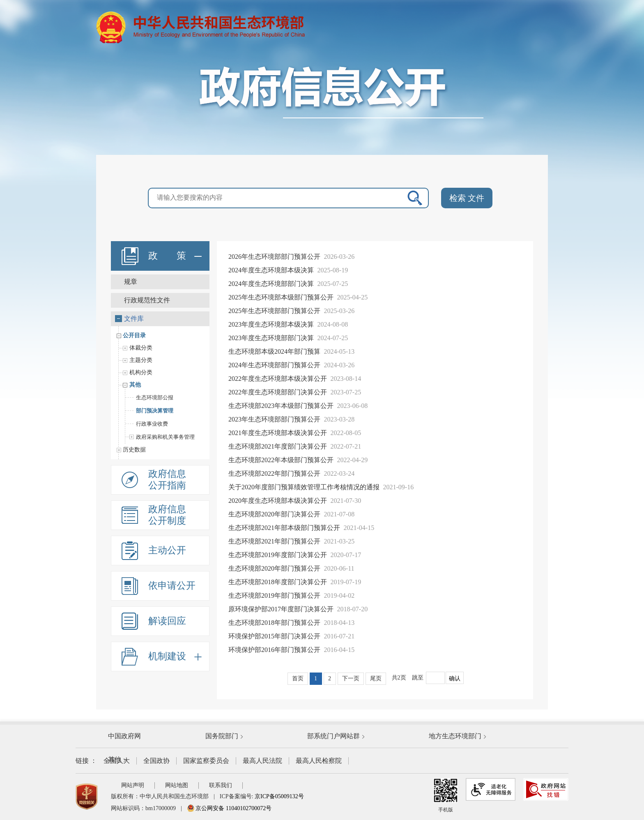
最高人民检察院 (319, 761)
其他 (134, 385)
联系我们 (221, 785)
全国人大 (117, 761)
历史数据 (132, 450)
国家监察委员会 (206, 761)
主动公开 (167, 550)
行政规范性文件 (147, 300)
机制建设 (175, 656)
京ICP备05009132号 (279, 796)
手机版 (446, 795)
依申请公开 (172, 586)
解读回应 (167, 621)
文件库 (129, 319)
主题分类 (140, 360)
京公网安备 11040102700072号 (229, 808)
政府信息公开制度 (167, 515)
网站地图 (177, 785)
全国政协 (156, 761)
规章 (131, 282)
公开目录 (132, 335)
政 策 (175, 256)
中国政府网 (124, 736)
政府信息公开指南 (167, 480)
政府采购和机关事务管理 (160, 437)
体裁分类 (140, 348)
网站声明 (133, 785)
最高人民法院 (262, 761)
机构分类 (140, 372)
